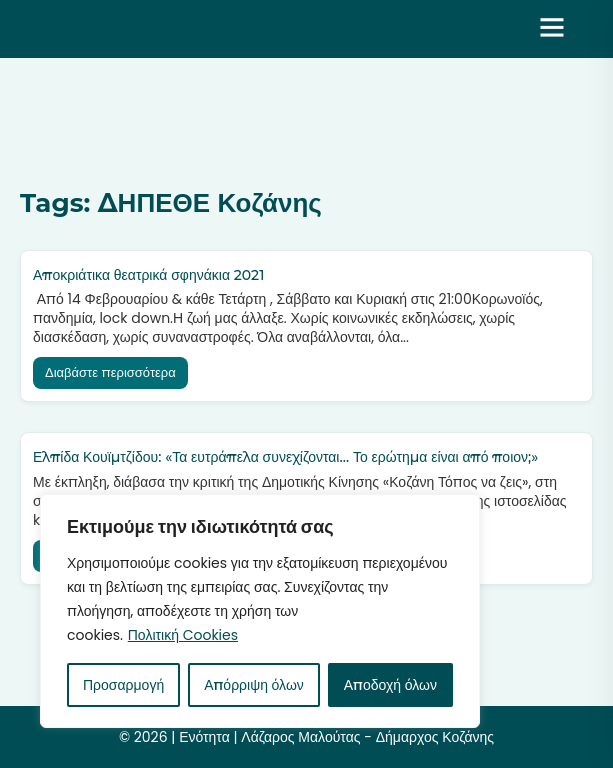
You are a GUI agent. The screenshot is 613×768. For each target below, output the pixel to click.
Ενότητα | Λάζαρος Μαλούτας (193, 28)
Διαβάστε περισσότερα (110, 372)
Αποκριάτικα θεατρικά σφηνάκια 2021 (148, 275)
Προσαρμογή (123, 685)
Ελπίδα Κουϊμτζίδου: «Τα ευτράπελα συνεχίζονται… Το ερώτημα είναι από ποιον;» (285, 457)
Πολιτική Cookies (183, 635)
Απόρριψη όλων (254, 685)
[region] (260, 611)
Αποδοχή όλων (390, 685)
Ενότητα (204, 737)
